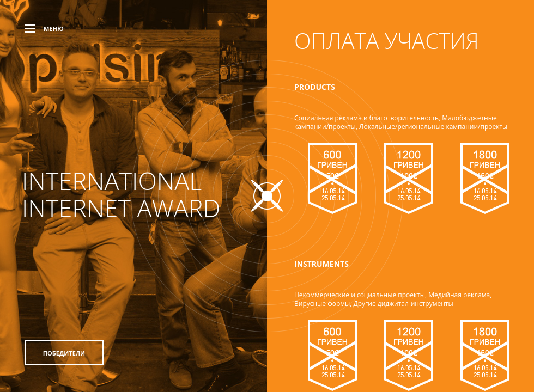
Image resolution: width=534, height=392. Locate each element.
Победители (64, 353)
